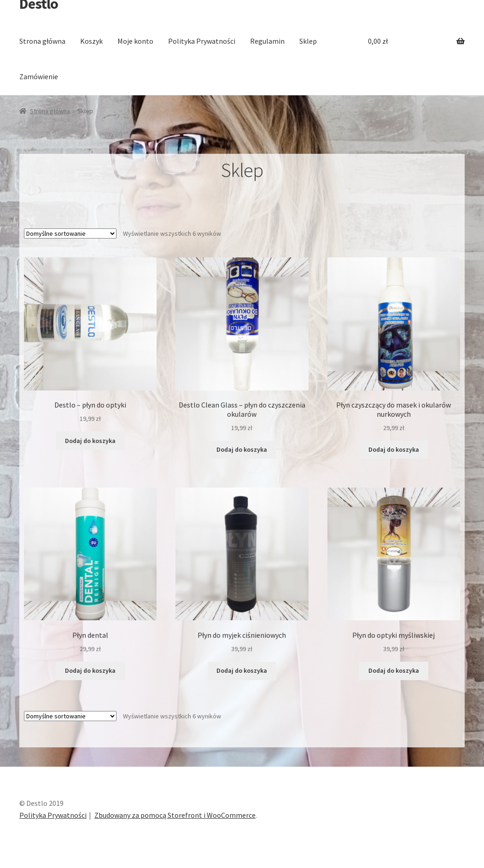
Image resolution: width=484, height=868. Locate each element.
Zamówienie (39, 76)
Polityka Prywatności (202, 41)
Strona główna (42, 41)
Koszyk (91, 41)
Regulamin (267, 41)
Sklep (308, 41)
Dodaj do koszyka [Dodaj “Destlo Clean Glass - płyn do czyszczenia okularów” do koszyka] (242, 449)
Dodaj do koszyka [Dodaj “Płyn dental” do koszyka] (90, 670)
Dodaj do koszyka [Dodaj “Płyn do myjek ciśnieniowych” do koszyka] (242, 670)
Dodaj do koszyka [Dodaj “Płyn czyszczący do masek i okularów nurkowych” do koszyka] (394, 449)
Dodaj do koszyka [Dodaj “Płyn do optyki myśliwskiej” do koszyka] (394, 670)
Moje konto (135, 41)
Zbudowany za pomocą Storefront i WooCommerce (175, 815)
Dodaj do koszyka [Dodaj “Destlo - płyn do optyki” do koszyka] (90, 441)
